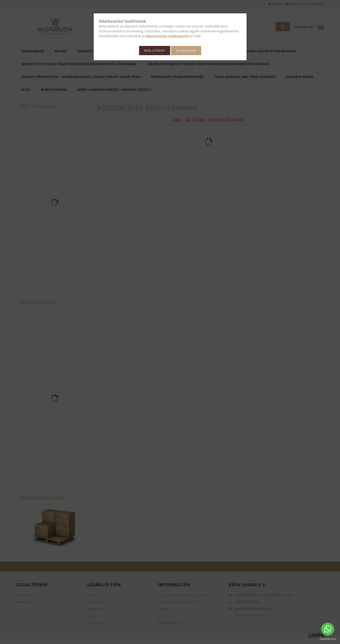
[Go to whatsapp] (328, 629)
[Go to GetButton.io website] (328, 639)
